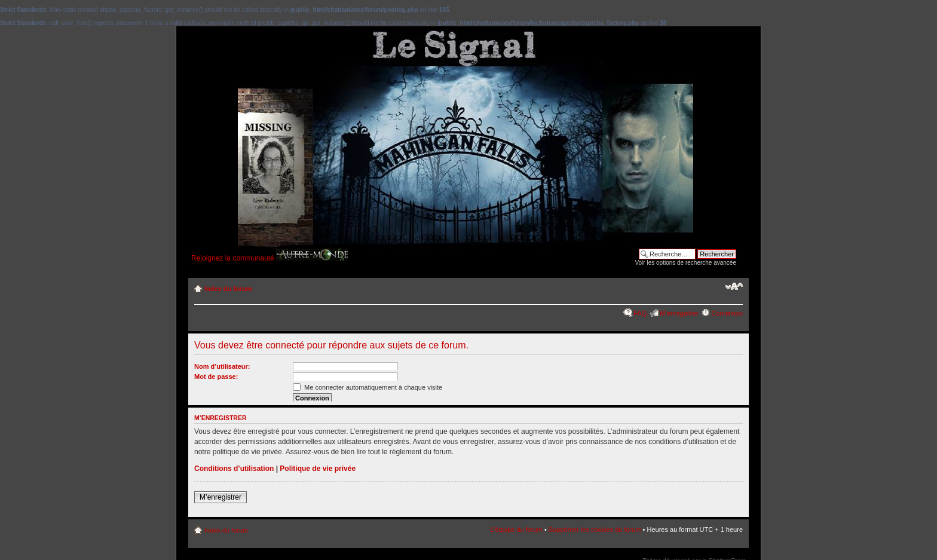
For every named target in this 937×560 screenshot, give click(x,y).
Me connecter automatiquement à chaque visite (368, 387)
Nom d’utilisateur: (222, 366)
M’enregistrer (679, 313)
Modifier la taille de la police (734, 286)
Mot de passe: (216, 377)
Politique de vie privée (318, 469)
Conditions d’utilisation (234, 469)
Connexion (727, 313)
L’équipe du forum (516, 530)
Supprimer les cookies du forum (595, 530)
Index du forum (228, 289)
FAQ (640, 313)
